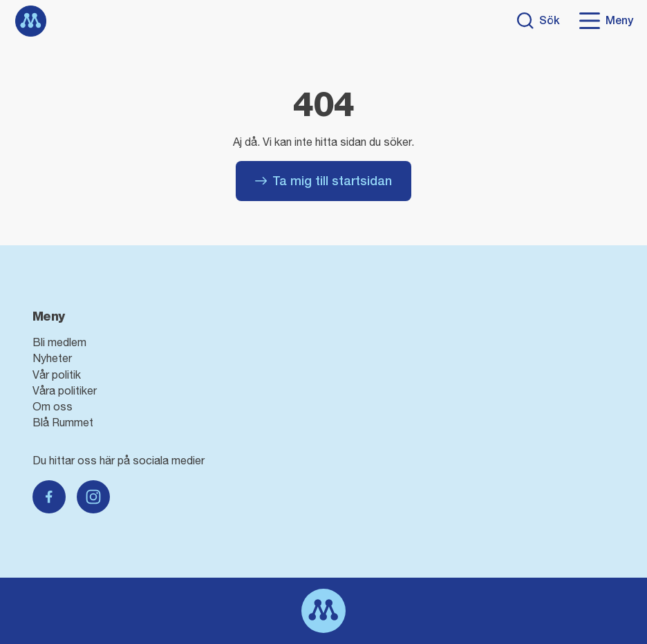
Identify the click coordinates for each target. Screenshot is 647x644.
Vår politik (57, 375)
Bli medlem (59, 342)
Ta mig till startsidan (323, 181)
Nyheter (52, 358)
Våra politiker (65, 390)
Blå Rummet (63, 422)
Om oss (53, 406)
